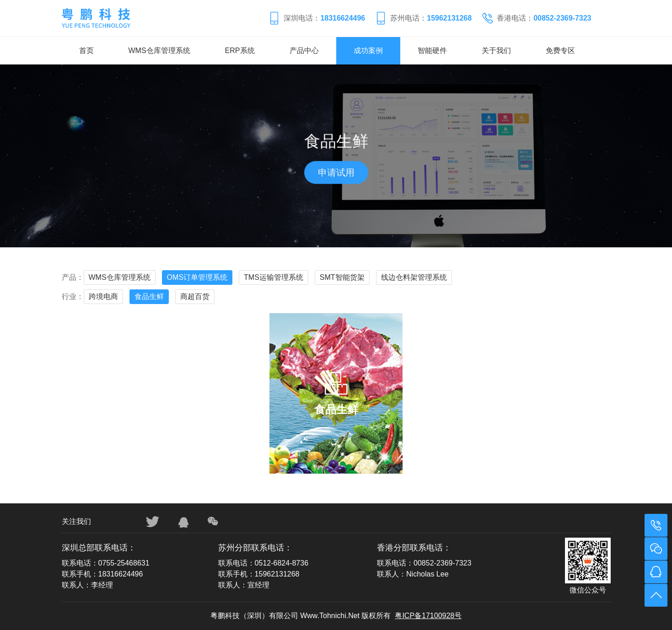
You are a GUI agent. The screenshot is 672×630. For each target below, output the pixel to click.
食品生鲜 (149, 296)
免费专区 (560, 51)
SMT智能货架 (342, 277)
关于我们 (496, 51)
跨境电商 (103, 296)
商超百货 (195, 296)
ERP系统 (240, 51)
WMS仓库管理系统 (159, 51)
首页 (86, 51)
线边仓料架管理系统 (414, 277)
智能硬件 (432, 51)
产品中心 (304, 51)
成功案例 (368, 51)
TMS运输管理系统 (274, 277)
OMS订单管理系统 (197, 277)
